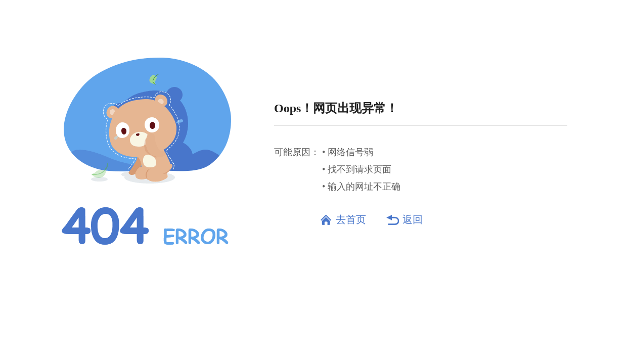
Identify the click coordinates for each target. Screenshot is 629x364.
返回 (413, 219)
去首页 (351, 219)
